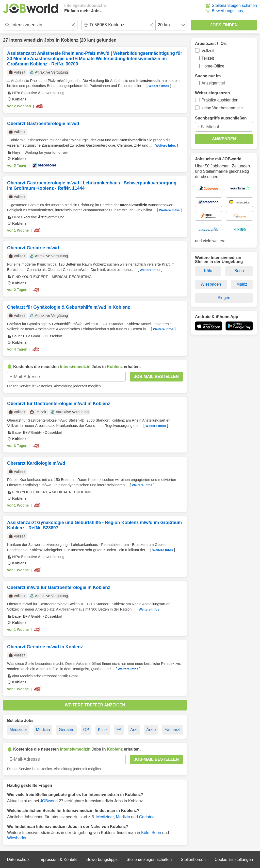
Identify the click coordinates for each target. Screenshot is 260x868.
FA (119, 730)
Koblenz (70, 40)
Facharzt (172, 730)
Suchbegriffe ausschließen (221, 118)
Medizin (43, 730)
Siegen (224, 298)
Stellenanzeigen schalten (234, 5)
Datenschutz (18, 860)
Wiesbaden (17, 838)
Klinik (103, 730)
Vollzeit (208, 51)
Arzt (134, 730)
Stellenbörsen (193, 860)
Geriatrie (66, 730)
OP (86, 730)
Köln (145, 833)
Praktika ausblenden (220, 100)
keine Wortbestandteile (222, 108)
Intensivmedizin (26, 40)
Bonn (156, 833)
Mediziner (18, 730)
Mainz (242, 284)
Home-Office (213, 66)
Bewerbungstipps (227, 11)
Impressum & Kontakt (58, 860)
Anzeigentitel (213, 83)
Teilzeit (208, 58)
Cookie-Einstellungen (234, 860)
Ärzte (151, 730)
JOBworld (49, 801)
